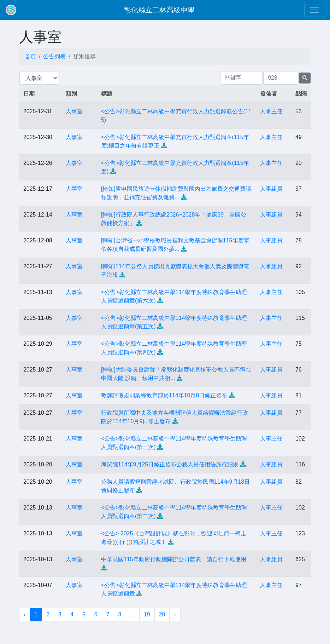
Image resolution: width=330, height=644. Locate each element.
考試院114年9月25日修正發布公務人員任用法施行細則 (170, 464)
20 (162, 614)
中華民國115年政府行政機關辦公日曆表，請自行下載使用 (174, 559)
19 (147, 614)
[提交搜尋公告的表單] (305, 78)
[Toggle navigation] (314, 10)
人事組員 (271, 189)
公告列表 (54, 56)
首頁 (30, 56)
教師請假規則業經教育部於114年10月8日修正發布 (164, 395)
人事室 (74, 111)
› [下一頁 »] (175, 614)
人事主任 (271, 111)
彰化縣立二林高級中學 (159, 10)
